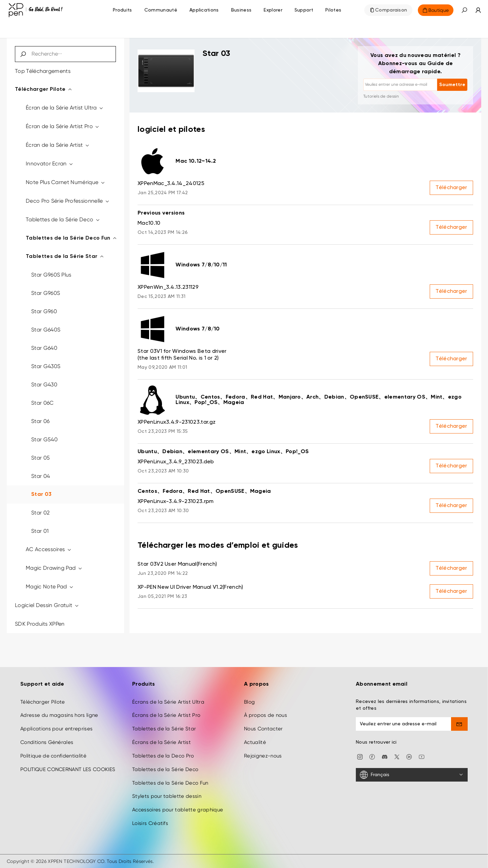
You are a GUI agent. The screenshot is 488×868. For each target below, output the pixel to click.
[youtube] (422, 756)
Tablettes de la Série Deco (63, 219)
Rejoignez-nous (263, 756)
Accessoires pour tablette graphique (178, 810)
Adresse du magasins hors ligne (59, 715)
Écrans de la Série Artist (161, 742)
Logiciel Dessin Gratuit (47, 605)
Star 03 (41, 494)
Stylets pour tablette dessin (167, 796)
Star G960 (44, 311)
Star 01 (40, 531)
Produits (123, 10)
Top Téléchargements (43, 71)
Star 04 (40, 476)
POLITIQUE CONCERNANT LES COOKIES (68, 769)
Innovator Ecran (50, 164)
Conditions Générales (47, 742)
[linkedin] (409, 756)
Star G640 (44, 348)
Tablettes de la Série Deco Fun (72, 238)
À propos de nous (266, 715)
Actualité (255, 742)
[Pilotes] (333, 10)
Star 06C (43, 403)
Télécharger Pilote (44, 89)
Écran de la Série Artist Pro (63, 126)
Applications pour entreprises (56, 729)
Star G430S (46, 366)
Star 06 (40, 421)
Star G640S (46, 330)
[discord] (385, 756)
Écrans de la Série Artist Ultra (168, 702)
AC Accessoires (49, 549)
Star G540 (44, 439)
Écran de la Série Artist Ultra (65, 108)
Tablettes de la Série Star (65, 257)
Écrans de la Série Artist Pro (166, 715)
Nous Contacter (263, 729)
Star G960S (46, 293)
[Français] (412, 775)
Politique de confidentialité (53, 756)
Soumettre (452, 85)
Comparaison (391, 10)
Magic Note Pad (50, 587)
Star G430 (44, 385)
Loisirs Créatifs (150, 823)
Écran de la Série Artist (58, 145)
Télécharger (451, 188)
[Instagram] (360, 756)
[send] (460, 724)
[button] (464, 10)
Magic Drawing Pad (54, 568)
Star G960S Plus (51, 275)
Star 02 (40, 513)
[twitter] (397, 756)
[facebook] (372, 756)
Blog (249, 702)
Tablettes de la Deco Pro (163, 756)
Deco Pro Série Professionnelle (68, 201)
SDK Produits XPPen (40, 624)
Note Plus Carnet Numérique (66, 182)
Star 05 (40, 458)
